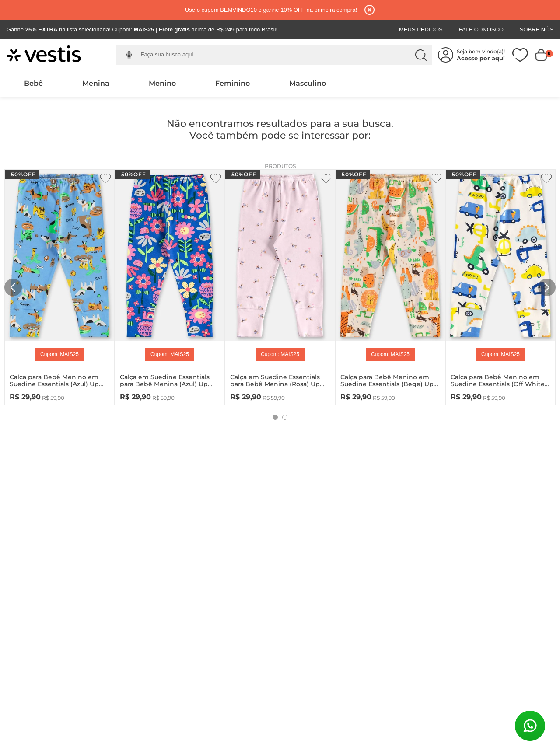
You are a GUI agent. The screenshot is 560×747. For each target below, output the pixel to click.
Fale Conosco (481, 30)
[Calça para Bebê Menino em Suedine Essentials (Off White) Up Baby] (500, 285)
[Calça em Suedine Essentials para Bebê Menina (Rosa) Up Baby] (280, 285)
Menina (96, 83)
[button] (129, 55)
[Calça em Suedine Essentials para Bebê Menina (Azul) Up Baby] (170, 285)
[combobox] (280, 55)
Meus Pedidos (421, 30)
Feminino (233, 83)
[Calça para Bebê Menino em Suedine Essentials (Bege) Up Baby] (390, 285)
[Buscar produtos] (421, 55)
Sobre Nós (537, 30)
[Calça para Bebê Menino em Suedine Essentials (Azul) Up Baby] (59, 285)
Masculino (308, 83)
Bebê (33, 83)
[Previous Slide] (13, 287)
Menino (162, 83)
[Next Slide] (547, 287)
